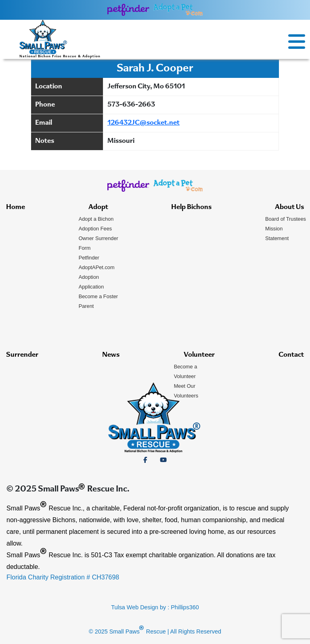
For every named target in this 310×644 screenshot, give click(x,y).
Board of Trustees (286, 219)
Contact (291, 355)
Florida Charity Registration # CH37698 (63, 577)
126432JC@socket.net (143, 123)
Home (16, 207)
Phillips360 (185, 607)
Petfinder (89, 258)
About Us (289, 207)
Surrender (22, 355)
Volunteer (199, 355)
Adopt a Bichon (96, 219)
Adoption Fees (95, 229)
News (111, 355)
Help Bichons (191, 207)
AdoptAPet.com (97, 267)
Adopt (98, 207)
